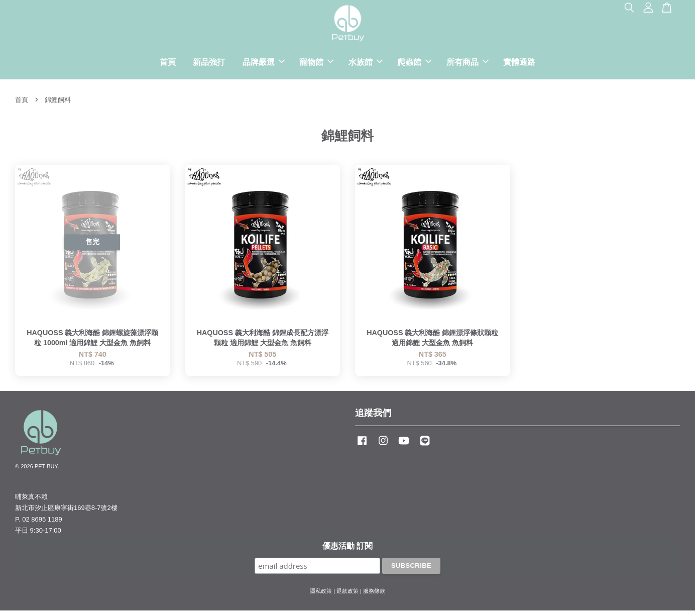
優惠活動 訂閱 (348, 551)
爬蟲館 (414, 65)
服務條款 (374, 596)
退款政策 (348, 596)
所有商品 (468, 65)
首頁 (168, 65)
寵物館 (316, 65)
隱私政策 (321, 596)
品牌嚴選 (264, 65)
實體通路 (519, 65)
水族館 (366, 65)
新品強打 (209, 65)
